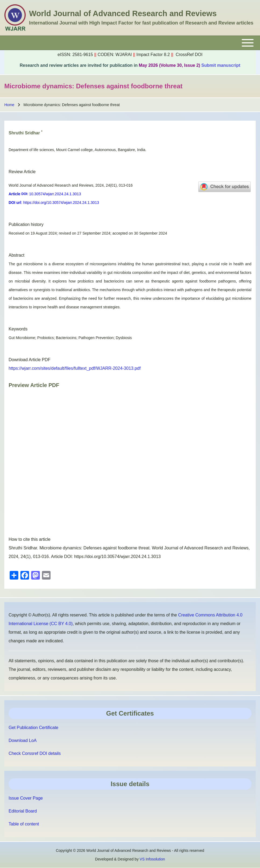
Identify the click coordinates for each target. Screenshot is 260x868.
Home (9, 105)
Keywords (18, 329)
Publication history (26, 224)
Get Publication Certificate (33, 728)
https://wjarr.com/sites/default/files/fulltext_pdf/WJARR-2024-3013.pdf (75, 368)
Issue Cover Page (26, 798)
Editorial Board (23, 811)
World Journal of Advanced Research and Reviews (123, 13)
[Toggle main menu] (130, 43)
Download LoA (23, 740)
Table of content (24, 824)
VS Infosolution (152, 859)
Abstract (17, 255)
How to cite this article (30, 539)
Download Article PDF (30, 360)
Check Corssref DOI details (35, 753)
